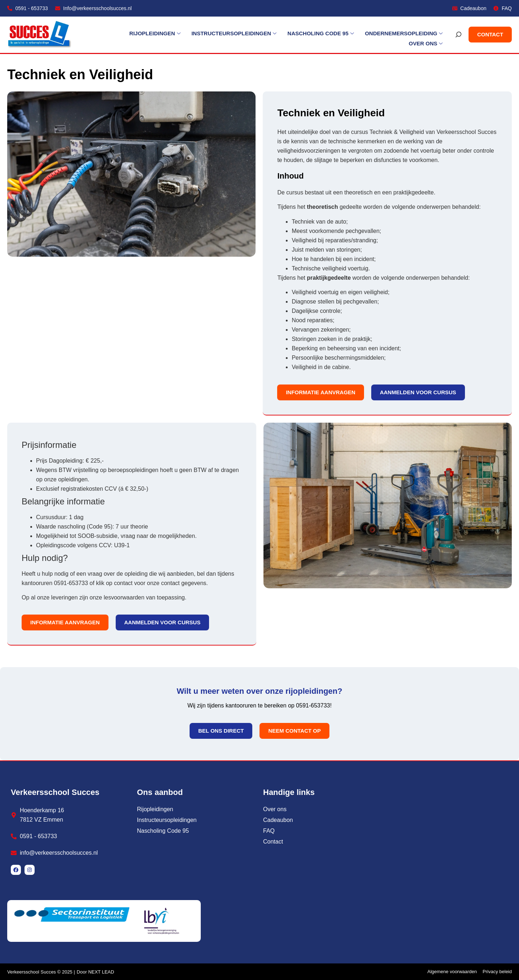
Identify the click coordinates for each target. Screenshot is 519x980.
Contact (273, 842)
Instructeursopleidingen (190, 35)
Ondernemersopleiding (359, 35)
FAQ (269, 831)
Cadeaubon (278, 820)
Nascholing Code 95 (276, 35)
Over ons (426, 35)
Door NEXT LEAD (96, 972)
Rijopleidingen (111, 35)
